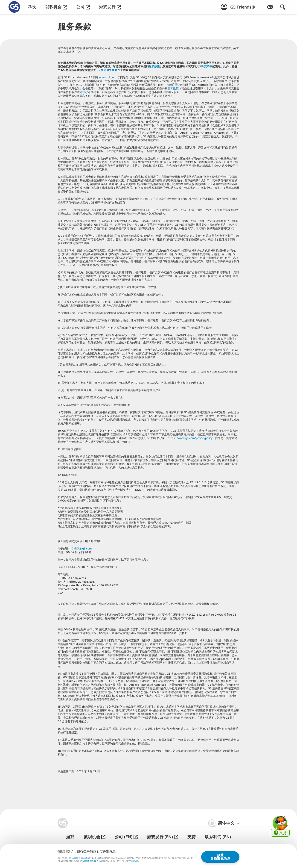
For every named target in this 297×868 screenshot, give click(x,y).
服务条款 (85, 857)
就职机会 (56, 7)
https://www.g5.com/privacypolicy (190, 438)
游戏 (32, 7)
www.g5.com (108, 77)
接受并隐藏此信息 (220, 857)
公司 (83, 7)
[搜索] (283, 7)
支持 (192, 837)
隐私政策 (154, 66)
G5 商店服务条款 (107, 70)
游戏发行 (110, 7)
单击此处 (133, 861)
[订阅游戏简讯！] (270, 7)
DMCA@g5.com (82, 548)
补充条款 (207, 66)
